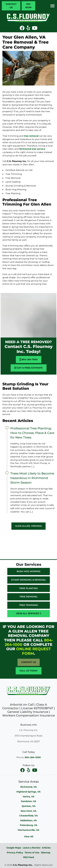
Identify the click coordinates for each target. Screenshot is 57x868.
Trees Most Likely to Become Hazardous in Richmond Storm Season (32, 478)
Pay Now (28, 6)
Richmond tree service (32, 149)
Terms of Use (32, 853)
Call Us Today (29, 671)
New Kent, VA (28, 811)
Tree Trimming (28, 605)
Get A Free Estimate (29, 368)
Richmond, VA (28, 787)
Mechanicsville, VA (28, 830)
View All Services (28, 613)
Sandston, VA (29, 801)
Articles (46, 848)
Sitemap (46, 853)
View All (29, 837)
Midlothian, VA (28, 820)
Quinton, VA (29, 806)
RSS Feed (29, 857)
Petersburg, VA (29, 825)
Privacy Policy (15, 853)
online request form (33, 651)
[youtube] (35, 770)
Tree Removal (29, 597)
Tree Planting (28, 588)
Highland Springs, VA (28, 792)
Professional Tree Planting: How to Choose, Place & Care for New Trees (32, 433)
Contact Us (11, 6)
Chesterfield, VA (28, 816)
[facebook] (23, 770)
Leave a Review (32, 848)
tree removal (31, 136)
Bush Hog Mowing (29, 571)
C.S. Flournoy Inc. (23, 865)
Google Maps (14, 848)
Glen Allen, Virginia (28, 526)
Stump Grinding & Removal (29, 580)
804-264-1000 (29, 359)
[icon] (22, 29)
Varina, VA (28, 797)
